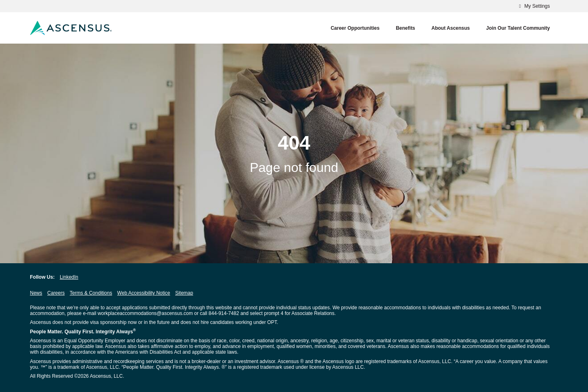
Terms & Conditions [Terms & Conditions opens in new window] (91, 293)
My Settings (533, 6)
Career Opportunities (355, 28)
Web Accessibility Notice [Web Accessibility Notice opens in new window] (144, 293)
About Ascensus (451, 28)
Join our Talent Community (518, 28)
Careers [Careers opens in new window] (56, 293)
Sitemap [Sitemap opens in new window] (184, 293)
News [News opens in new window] (36, 293)
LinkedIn (69, 277)
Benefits (405, 28)
